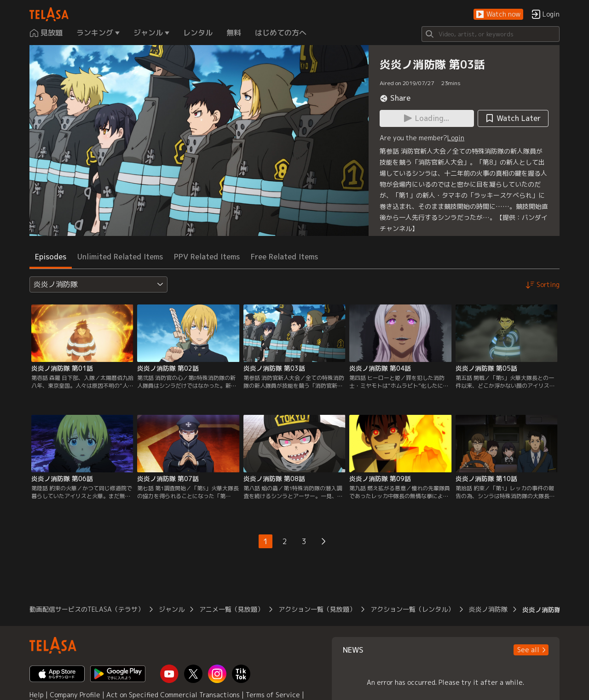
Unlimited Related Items (120, 257)
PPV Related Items (207, 257)
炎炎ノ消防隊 (488, 609)
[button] (498, 14)
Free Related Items (284, 257)
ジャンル (172, 609)
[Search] (491, 34)
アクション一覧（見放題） (317, 609)
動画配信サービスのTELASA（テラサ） (87, 609)
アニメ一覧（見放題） (231, 609)
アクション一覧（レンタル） (412, 609)
